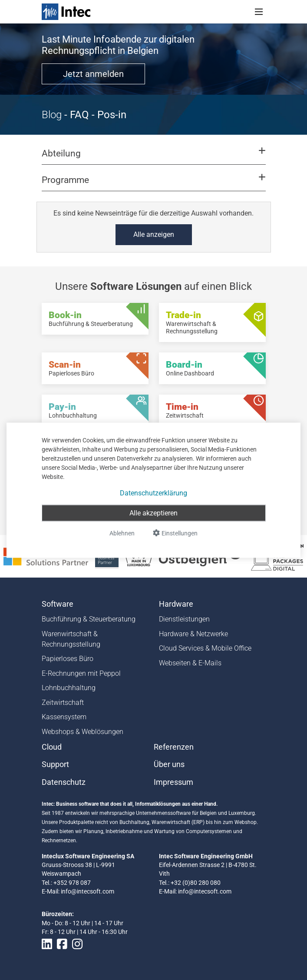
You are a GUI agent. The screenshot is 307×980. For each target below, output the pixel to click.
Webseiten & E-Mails (190, 663)
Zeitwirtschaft (63, 703)
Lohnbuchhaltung (69, 688)
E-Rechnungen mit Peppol (81, 673)
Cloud (52, 747)
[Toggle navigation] (259, 12)
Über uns (169, 764)
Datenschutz (64, 782)
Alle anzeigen (154, 234)
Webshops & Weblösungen (83, 732)
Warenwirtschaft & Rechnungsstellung (71, 639)
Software (58, 604)
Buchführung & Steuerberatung (89, 619)
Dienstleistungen (184, 619)
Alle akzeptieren (153, 513)
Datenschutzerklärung (153, 493)
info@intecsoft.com (87, 891)
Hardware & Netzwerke (193, 634)
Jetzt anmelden (93, 74)
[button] (153, 157)
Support (55, 764)
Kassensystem (64, 717)
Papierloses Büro (68, 659)
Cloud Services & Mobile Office (205, 648)
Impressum (173, 782)
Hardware (176, 604)
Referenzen (174, 747)
